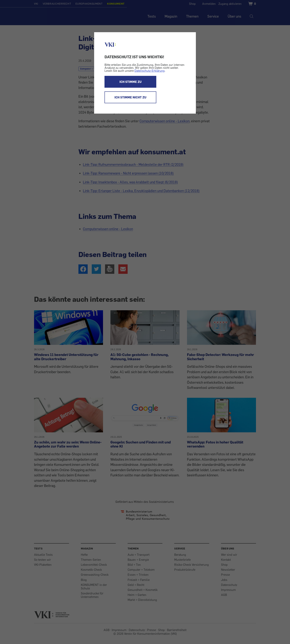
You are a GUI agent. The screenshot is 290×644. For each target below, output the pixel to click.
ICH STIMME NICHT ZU (130, 97)
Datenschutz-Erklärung (150, 71)
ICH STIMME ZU (130, 82)
